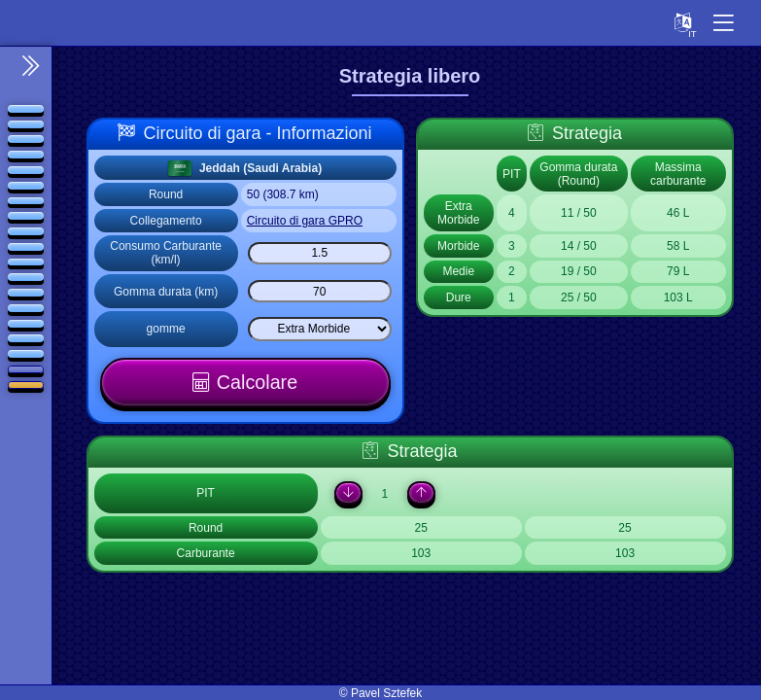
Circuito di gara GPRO (305, 221)
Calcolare (258, 382)
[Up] (420, 494)
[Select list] (320, 329)
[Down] (346, 494)
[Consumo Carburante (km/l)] (320, 253)
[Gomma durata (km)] (320, 291)
